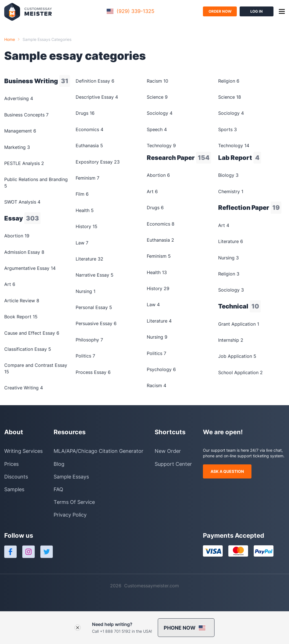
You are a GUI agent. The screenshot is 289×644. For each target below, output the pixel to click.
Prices (11, 464)
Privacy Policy (70, 515)
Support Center (173, 464)
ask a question (227, 471)
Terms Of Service (74, 502)
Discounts (16, 477)
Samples (14, 489)
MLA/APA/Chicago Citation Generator (98, 451)
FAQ (58, 489)
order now (220, 11)
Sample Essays (71, 477)
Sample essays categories (47, 39)
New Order (168, 451)
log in (257, 11)
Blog (59, 464)
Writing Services (23, 451)
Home (10, 39)
